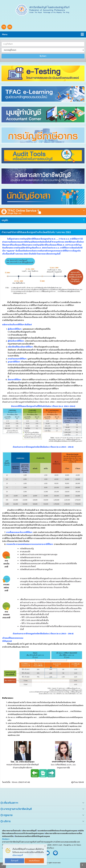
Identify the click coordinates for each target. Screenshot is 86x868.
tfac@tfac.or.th (70, 845)
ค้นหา (43, 56)
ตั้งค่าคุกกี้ (15, 861)
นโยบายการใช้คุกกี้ (29, 831)
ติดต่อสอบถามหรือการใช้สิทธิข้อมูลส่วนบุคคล (32, 836)
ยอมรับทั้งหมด (34, 861)
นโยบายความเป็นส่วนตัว (12, 831)
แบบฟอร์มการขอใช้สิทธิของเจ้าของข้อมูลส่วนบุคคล (57, 831)
